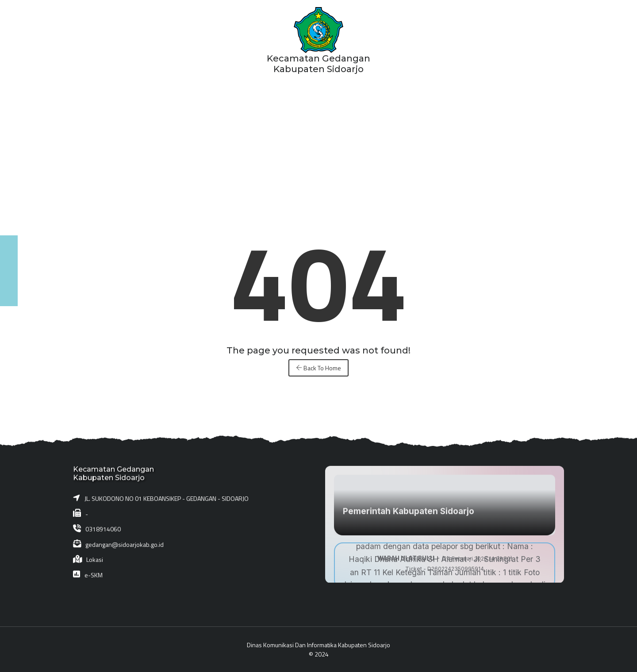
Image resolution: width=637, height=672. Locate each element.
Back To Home (318, 368)
